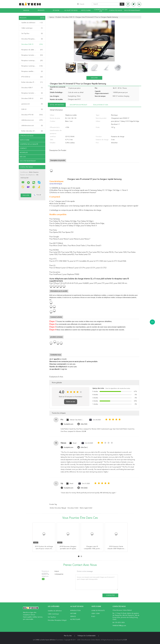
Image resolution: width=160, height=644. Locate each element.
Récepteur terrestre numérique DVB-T (33, 93)
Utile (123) (84, 424)
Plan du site (68, 636)
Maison (26, 10)
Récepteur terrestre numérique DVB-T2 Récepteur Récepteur (33, 55)
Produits (41, 10)
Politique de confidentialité (87, 636)
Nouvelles (24, 153)
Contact (23, 148)
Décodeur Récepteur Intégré (32, 39)
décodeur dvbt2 (73, 508)
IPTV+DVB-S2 (32, 77)
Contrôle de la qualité (29, 144)
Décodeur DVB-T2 (32, 44)
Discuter (94, 78)
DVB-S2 (32, 109)
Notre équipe (75, 619)
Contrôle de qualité (101, 10)
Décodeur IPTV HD (32, 115)
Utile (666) (84, 488)
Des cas (23, 157)
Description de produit (78, 105)
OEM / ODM (95, 614)
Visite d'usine (86, 10)
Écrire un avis (71, 402)
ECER (125, 640)
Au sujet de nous (71, 10)
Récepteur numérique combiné (32, 66)
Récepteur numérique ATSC (32, 61)
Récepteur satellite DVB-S (32, 71)
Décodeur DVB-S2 (32, 99)
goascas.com (32, 104)
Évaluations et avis (101, 105)
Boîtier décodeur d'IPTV (32, 131)
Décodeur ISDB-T (32, 88)
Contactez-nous (116, 10)
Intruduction (75, 611)
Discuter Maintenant (132, 10)
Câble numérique (32, 28)
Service (73, 617)
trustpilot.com (69, 424)
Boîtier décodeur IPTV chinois (32, 82)
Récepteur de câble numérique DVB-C (33, 50)
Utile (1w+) (84, 447)
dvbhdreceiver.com (32, 120)
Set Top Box (32, 34)
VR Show (56, 10)
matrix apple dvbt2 (86, 508)
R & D (93, 617)
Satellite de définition (32, 23)
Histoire (73, 614)
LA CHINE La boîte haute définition (44, 640)
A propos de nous (27, 136)
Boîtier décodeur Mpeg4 (58, 508)
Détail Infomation (57, 105)
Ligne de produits (98, 611)
